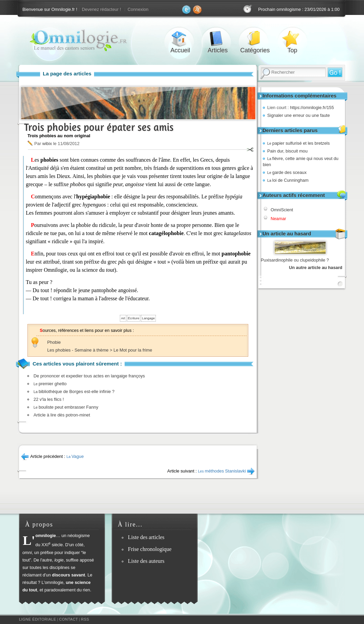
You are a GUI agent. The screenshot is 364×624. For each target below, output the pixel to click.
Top (292, 39)
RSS (85, 619)
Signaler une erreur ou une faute (298, 115)
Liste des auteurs (146, 561)
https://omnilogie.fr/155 (312, 108)
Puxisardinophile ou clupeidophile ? (295, 260)
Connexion (138, 9)
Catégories (255, 39)
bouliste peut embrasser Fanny (66, 407)
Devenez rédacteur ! (101, 9)
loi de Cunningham (288, 180)
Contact (69, 619)
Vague (75, 456)
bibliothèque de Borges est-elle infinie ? (74, 391)
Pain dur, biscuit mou (287, 151)
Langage (148, 318)
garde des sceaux (287, 172)
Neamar (278, 219)
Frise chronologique (150, 549)
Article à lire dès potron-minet (62, 415)
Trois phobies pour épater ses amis (99, 127)
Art (123, 318)
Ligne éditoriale (38, 619)
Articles (218, 39)
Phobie (54, 342)
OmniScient (282, 210)
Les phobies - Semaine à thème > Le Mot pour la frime (100, 350)
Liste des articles (146, 537)
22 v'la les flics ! (49, 399)
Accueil (180, 39)
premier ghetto (50, 384)
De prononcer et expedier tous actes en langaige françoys (89, 376)
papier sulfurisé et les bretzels (298, 143)
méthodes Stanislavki (222, 471)
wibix (47, 144)
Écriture (134, 318)
